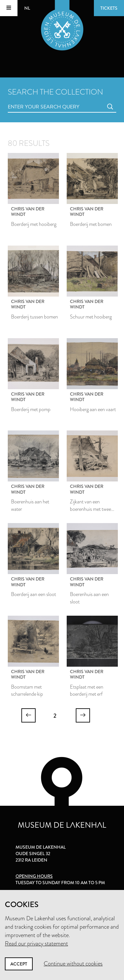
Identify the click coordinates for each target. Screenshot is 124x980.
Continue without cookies (73, 964)
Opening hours (34, 876)
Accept (19, 964)
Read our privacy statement (36, 944)
